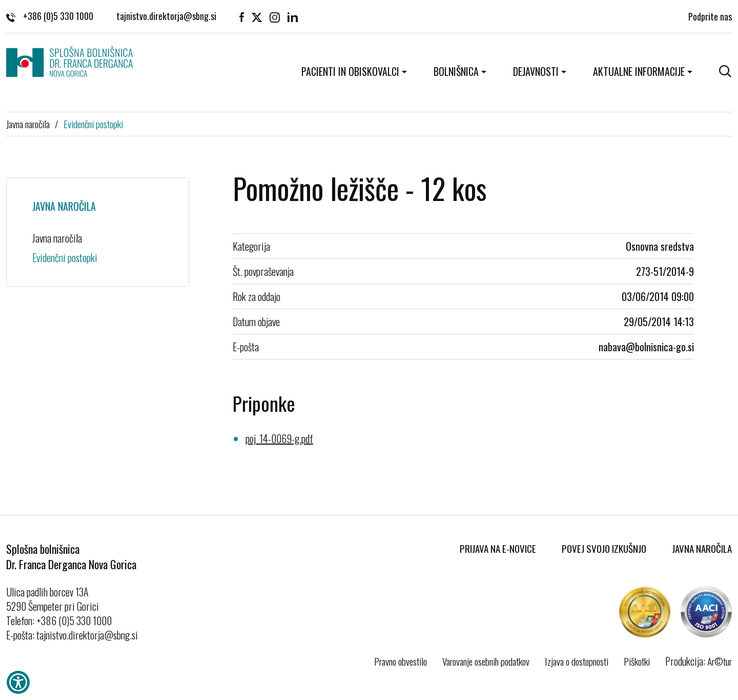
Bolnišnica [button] (456, 71)
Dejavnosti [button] (536, 71)
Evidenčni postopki (93, 124)
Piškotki (637, 661)
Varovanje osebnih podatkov (486, 661)
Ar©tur (720, 661)
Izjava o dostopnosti (577, 661)
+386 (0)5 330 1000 (50, 16)
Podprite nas (710, 16)
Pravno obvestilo (401, 661)
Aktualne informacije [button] (639, 71)
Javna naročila (28, 124)
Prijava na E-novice (498, 548)
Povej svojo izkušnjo (604, 548)
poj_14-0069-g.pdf (279, 438)
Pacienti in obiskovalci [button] (350, 71)
